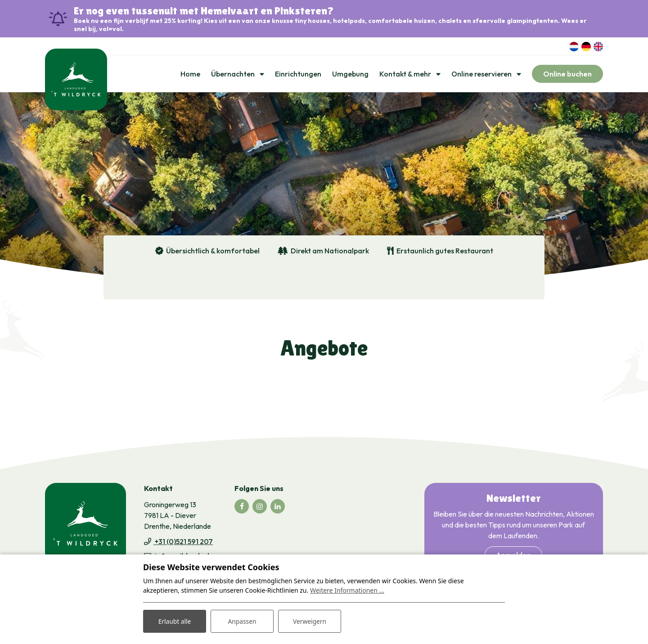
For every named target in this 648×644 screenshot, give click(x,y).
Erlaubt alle (175, 621)
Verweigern (309, 621)
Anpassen (242, 621)
